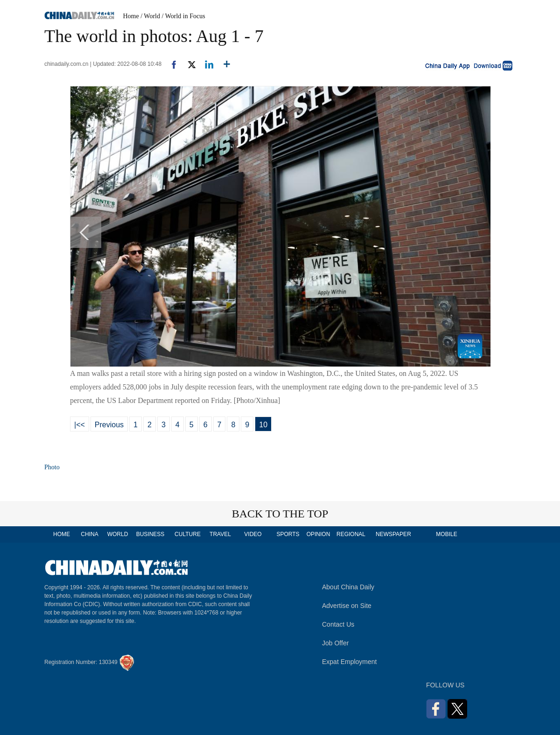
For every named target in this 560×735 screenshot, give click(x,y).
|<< (80, 425)
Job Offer (335, 643)
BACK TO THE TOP (280, 514)
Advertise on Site (347, 606)
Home (131, 16)
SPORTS (288, 534)
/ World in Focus (184, 16)
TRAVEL (220, 534)
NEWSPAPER (393, 534)
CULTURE (188, 534)
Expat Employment (350, 662)
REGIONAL (351, 534)
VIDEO (253, 534)
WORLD (118, 534)
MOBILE (446, 534)
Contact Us (338, 624)
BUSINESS (150, 534)
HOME (62, 534)
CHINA (89, 534)
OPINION (318, 534)
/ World (150, 16)
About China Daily (348, 587)
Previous (109, 425)
